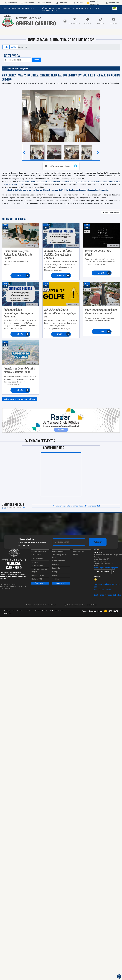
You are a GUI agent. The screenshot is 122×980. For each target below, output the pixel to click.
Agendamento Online (39, 551)
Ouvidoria (56, 579)
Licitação (55, 572)
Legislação (56, 568)
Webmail (76, 555)
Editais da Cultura (38, 575)
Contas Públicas (37, 566)
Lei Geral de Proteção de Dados (107, 595)
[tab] (65, 21)
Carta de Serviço (37, 559)
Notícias (14, 47)
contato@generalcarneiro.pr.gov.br (106, 568)
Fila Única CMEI (37, 579)
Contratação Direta (59, 561)
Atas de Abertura (58, 551)
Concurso (35, 562)
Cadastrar (98, 542)
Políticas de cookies (103, 590)
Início (6, 47)
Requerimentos (79, 551)
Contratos (56, 565)
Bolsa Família (36, 555)
